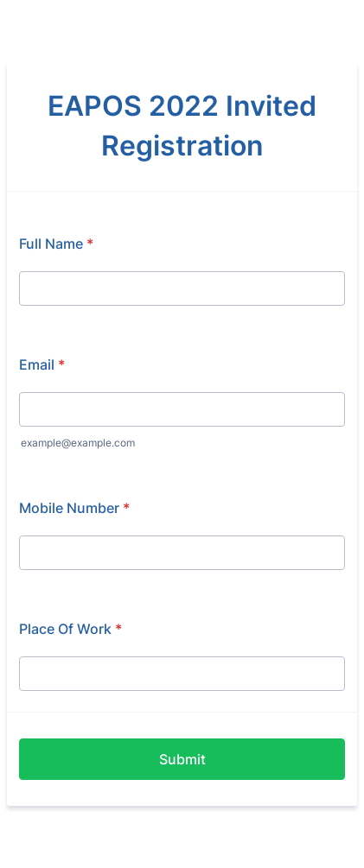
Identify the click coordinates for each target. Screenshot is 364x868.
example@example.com (78, 443)
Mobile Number (74, 508)
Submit (182, 759)
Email (42, 364)
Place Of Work (70, 629)
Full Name (56, 244)
